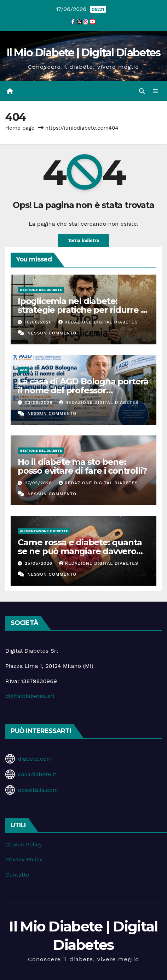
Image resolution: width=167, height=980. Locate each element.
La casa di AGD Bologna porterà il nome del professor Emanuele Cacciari (83, 390)
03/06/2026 (40, 402)
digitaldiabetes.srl (30, 696)
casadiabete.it (37, 774)
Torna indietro (84, 240)
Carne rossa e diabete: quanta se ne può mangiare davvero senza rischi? (80, 551)
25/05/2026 (39, 563)
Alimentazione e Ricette (44, 531)
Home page (20, 128)
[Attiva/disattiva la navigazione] (156, 91)
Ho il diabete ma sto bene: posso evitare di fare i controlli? (82, 466)
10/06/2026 (39, 322)
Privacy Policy (24, 859)
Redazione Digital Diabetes (98, 322)
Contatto (17, 875)
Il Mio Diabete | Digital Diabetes (84, 53)
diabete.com (35, 759)
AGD (24, 370)
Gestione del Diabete (41, 290)
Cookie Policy (24, 844)
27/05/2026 (39, 483)
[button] (142, 91)
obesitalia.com (38, 790)
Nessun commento (52, 333)
